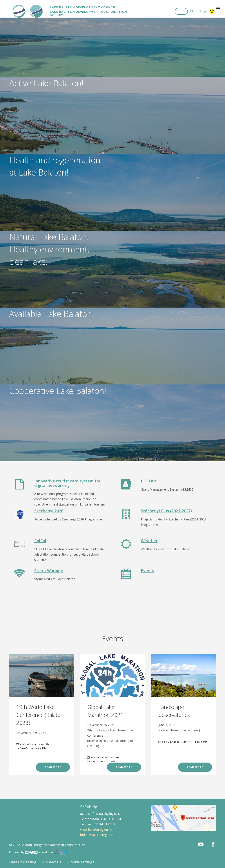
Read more (53, 767)
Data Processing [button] (23, 862)
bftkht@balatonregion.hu (98, 835)
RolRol (40, 541)
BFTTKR (148, 481)
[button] (181, 11)
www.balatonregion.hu (96, 829)
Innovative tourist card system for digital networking (67, 483)
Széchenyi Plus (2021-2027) (166, 511)
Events (147, 571)
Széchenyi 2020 (49, 511)
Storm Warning (49, 571)
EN (199, 11)
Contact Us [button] (52, 862)
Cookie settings (81, 862)
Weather (149, 541)
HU (192, 11)
